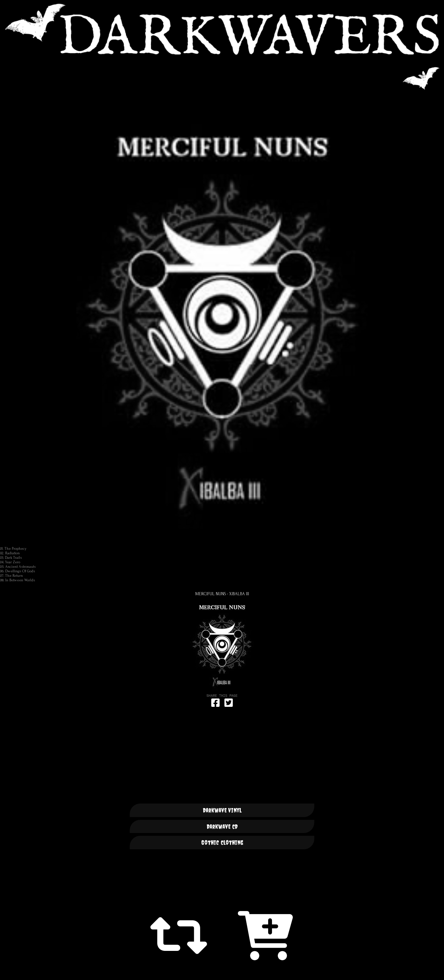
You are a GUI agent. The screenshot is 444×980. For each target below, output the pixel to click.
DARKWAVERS (222, 29)
